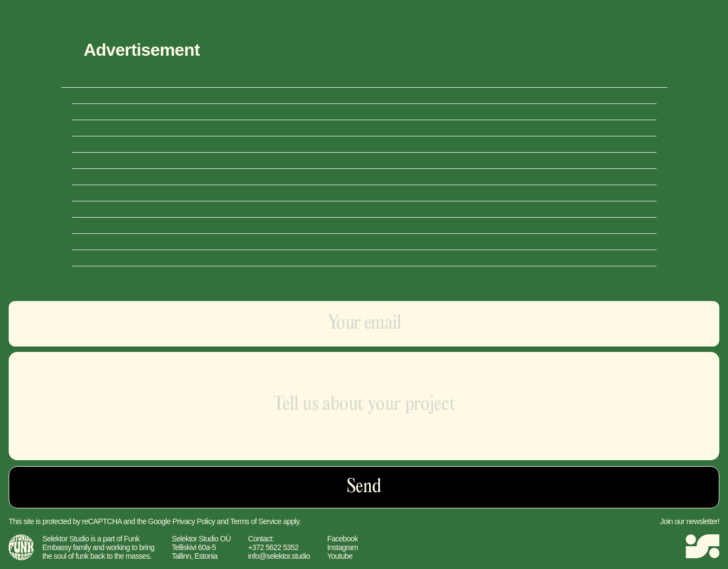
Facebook (342, 539)
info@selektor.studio (279, 556)
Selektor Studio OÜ (201, 539)
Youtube (340, 556)
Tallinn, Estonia (195, 556)
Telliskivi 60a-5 (194, 547)
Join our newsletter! (690, 521)
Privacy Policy (194, 521)
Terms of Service (256, 521)
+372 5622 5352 (273, 547)
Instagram (342, 547)
